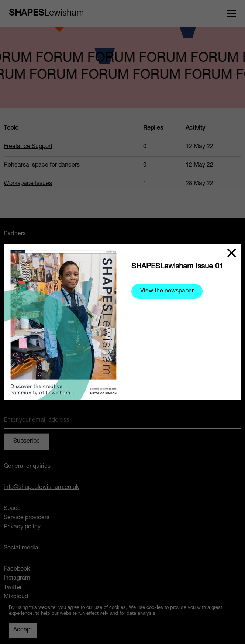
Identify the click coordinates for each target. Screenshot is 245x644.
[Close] (232, 253)
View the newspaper (167, 291)
